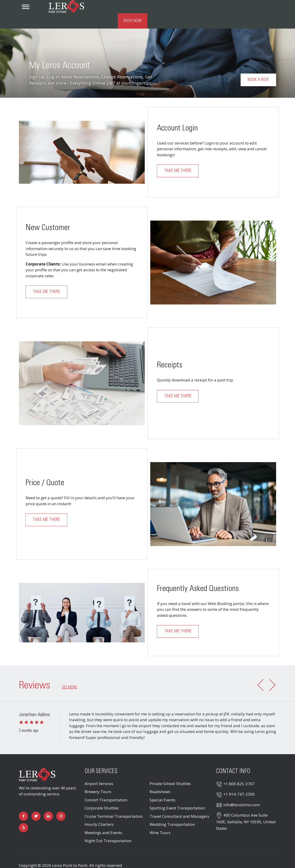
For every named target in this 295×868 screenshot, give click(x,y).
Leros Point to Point (70, 852)
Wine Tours (160, 819)
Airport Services (99, 770)
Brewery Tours (98, 778)
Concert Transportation (106, 787)
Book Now (261, 8)
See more (69, 674)
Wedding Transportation (172, 811)
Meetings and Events (103, 819)
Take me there (178, 158)
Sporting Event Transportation (177, 795)
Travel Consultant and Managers (179, 803)
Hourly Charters (99, 811)
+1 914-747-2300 (239, 781)
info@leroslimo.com (242, 792)
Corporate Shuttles (102, 795)
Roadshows (160, 778)
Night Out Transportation (108, 828)
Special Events (162, 787)
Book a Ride (258, 67)
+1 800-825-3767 (239, 771)
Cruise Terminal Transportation (114, 803)
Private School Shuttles (170, 770)
